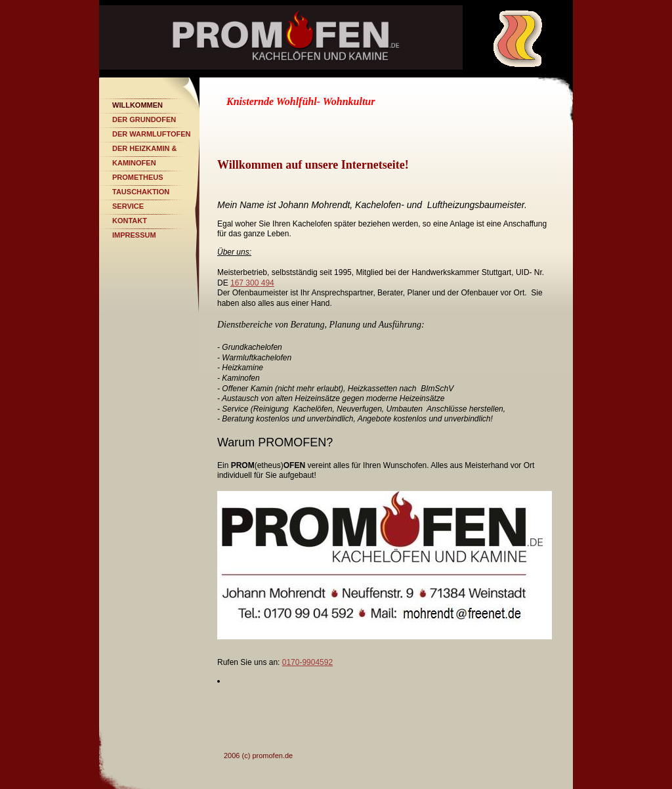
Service (128, 206)
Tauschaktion (141, 192)
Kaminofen (134, 163)
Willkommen (137, 105)
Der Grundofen (144, 119)
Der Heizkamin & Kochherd (144, 150)
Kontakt (130, 221)
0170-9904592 (307, 662)
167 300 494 (252, 283)
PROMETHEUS (138, 177)
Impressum (134, 235)
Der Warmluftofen (152, 134)
